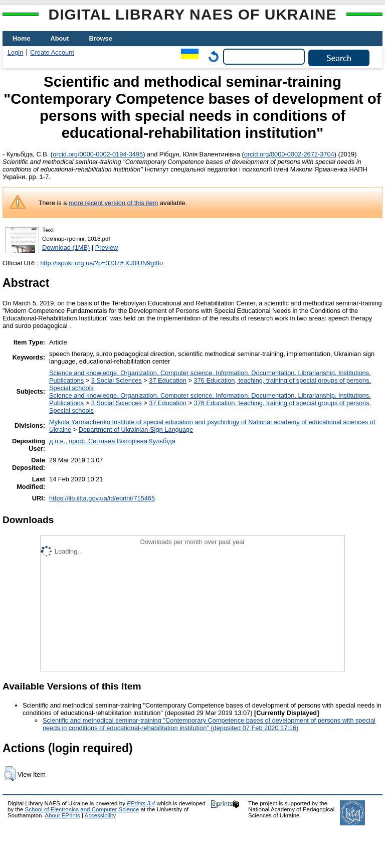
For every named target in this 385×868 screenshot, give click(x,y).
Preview (107, 247)
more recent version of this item (114, 203)
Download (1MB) (66, 247)
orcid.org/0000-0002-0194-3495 (98, 154)
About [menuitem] (60, 38)
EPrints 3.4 (141, 803)
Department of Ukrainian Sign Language (136, 429)
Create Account (52, 52)
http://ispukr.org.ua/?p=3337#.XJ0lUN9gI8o (102, 263)
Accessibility (100, 815)
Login (15, 52)
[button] (10, 774)
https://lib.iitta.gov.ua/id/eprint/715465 (102, 498)
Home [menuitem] (22, 38)
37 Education (168, 380)
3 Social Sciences (117, 380)
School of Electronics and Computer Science (82, 809)
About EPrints (62, 815)
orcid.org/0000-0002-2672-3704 (289, 154)
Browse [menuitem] (101, 38)
